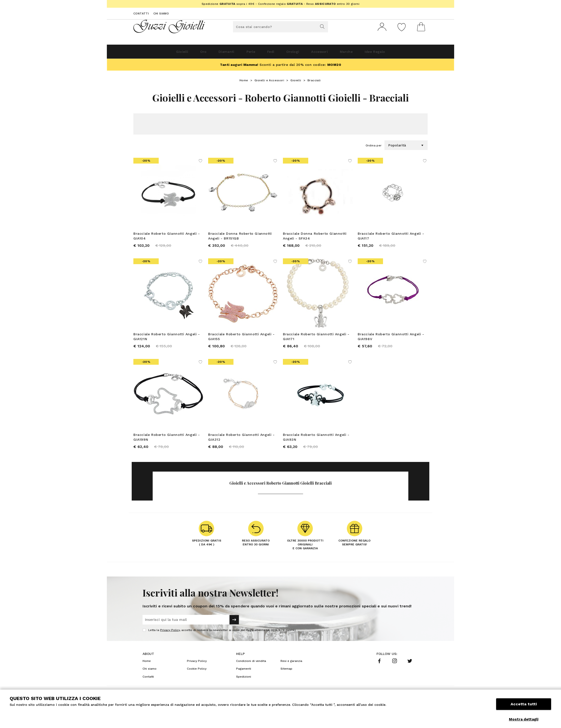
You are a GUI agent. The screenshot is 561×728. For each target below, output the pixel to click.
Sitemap (286, 676)
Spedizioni (244, 684)
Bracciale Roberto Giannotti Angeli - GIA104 (167, 238)
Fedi (269, 53)
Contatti (141, 14)
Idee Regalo (400, 53)
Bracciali (314, 82)
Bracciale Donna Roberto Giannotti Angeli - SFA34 (315, 238)
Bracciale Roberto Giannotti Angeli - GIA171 (316, 340)
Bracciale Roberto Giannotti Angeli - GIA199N (167, 442)
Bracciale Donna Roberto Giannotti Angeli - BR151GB (240, 238)
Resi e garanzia (291, 668)
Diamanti (212, 53)
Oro (183, 53)
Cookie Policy (197, 676)
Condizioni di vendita (251, 668)
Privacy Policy (170, 637)
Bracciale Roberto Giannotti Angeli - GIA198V (391, 340)
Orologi (297, 53)
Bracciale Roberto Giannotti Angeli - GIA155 (241, 340)
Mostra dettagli (524, 719)
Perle (243, 53)
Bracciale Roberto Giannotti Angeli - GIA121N (167, 340)
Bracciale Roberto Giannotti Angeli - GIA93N (316, 442)
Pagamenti (244, 676)
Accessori (330, 53)
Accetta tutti (524, 708)
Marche (364, 53)
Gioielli (156, 53)
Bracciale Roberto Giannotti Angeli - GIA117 (391, 238)
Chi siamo (161, 14)
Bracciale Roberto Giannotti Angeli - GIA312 (241, 442)
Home (244, 82)
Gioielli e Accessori (269, 82)
